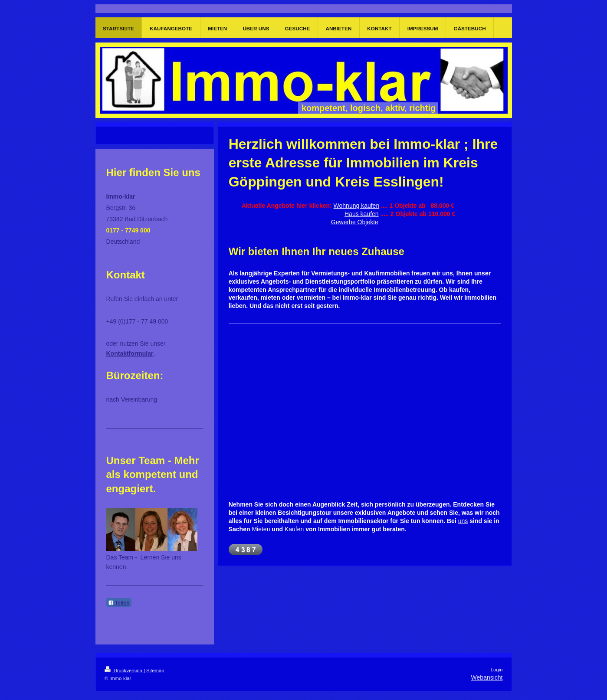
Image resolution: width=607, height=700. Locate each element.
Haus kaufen (362, 214)
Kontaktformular (130, 353)
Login (497, 670)
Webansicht (487, 677)
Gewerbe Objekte (355, 222)
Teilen (119, 603)
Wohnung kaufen (357, 206)
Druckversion (124, 671)
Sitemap (155, 671)
